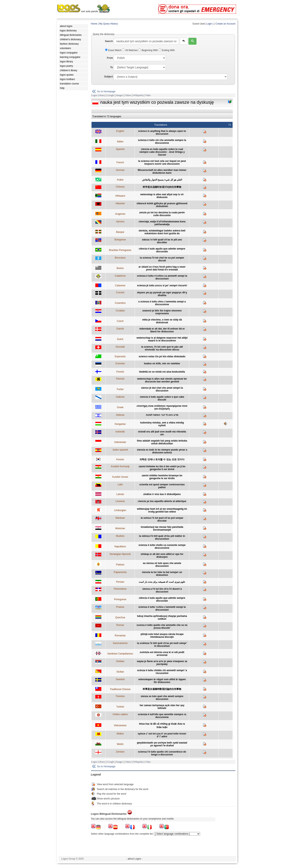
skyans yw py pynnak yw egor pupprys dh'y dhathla (162, 294)
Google (110, 95)
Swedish (120, 679)
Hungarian (120, 424)
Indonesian (120, 442)
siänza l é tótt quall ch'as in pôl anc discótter (162, 241)
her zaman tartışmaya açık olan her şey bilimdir (162, 707)
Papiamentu (120, 572)
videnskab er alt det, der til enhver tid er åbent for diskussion (162, 330)
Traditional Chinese (120, 689)
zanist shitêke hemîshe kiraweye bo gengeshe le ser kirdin (162, 477)
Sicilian (120, 672)
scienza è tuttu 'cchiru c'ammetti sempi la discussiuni (162, 608)
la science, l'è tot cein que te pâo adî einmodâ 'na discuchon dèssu (162, 348)
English (120, 131)
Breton (120, 268)
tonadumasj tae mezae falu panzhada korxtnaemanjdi (162, 528)
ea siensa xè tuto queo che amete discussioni (162, 565)
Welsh (120, 744)
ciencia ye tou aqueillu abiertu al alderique (162, 501)
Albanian (120, 203)
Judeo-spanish (120, 450)
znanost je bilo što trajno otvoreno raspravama (162, 312)
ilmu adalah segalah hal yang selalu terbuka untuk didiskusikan (162, 442)
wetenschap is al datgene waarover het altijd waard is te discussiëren (162, 339)
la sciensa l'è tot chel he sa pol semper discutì (162, 259)
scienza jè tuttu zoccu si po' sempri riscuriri (162, 286)
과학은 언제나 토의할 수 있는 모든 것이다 (162, 459)
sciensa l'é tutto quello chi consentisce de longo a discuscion (162, 753)
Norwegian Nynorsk (120, 554)
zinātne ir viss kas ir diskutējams (162, 494)
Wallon (120, 734)
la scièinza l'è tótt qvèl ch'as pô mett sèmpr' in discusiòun (162, 645)
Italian (120, 142)
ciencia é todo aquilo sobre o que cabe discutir (162, 398)
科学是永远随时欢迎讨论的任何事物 (162, 187)
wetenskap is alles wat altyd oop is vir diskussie (162, 196)
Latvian (120, 494)
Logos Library (98, 95)
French (120, 162)
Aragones (120, 214)
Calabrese (120, 276)
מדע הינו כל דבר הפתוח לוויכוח (162, 415)
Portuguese (120, 599)
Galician (120, 397)
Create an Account (225, 24)
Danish (120, 329)
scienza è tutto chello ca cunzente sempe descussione (162, 546)
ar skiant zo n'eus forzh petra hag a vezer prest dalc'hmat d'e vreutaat (162, 268)
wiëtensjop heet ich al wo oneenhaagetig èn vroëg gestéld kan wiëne (162, 510)
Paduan (120, 565)
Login (209, 24)
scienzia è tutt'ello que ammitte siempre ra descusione (162, 716)
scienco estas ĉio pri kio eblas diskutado (162, 356)
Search (109, 41)
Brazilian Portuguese (120, 250)
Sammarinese (120, 643)
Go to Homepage (106, 91)
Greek (120, 407)
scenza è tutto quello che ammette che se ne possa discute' (162, 627)
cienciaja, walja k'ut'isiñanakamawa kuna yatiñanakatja (162, 223)
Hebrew (120, 415)
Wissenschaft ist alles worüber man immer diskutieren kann (162, 172)
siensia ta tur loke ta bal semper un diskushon (162, 574)
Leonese (120, 501)
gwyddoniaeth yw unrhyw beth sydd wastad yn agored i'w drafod (162, 744)
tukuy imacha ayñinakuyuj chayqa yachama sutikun (162, 617)
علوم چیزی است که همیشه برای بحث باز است (162, 582)
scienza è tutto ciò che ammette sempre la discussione (162, 142)
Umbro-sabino (120, 714)
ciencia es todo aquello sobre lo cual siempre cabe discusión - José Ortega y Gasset (162, 152)
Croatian (120, 311)
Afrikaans (120, 196)
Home (94, 24)
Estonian (120, 364)
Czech (120, 321)
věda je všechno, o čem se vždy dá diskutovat (162, 321)
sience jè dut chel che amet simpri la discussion (162, 389)
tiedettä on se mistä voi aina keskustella (162, 372)
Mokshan (120, 528)
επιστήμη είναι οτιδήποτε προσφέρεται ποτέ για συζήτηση (162, 407)
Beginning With (148, 50)
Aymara (120, 222)
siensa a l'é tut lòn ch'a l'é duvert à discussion (162, 590)
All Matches (130, 50)
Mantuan (120, 518)
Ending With (167, 50)
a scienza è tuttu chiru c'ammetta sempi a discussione (162, 303)
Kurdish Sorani (120, 477)
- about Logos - (134, 859)
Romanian (120, 636)
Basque (120, 232)
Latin (120, 485)
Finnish (120, 372)
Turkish (120, 707)
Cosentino (120, 303)
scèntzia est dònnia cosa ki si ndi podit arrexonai (162, 654)
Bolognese (120, 240)
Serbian (120, 661)
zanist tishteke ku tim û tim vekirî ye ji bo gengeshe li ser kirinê (162, 468)
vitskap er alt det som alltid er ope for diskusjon (162, 556)
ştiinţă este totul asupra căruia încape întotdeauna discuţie (162, 636)
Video (148, 95)
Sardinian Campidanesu (120, 654)
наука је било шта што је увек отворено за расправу (162, 663)
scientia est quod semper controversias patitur (162, 486)
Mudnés (120, 536)
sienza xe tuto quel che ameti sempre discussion (162, 698)
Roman (120, 625)
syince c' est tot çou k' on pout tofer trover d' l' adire (162, 735)
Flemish (120, 379)
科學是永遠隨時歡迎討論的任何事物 (162, 689)
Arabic (120, 180)
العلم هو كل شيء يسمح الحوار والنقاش (162, 180)
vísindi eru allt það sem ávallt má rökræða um (162, 433)
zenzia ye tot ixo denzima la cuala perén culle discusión (162, 214)
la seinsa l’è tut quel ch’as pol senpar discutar (162, 519)
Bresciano (120, 258)
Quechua (120, 617)
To (112, 67)
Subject (108, 77)
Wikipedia (138, 95)
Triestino (120, 696)
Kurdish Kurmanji (120, 466)
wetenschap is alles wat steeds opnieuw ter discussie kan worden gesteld (162, 380)
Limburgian (120, 510)
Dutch (120, 339)
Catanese (120, 286)
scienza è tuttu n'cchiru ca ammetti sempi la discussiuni (162, 277)
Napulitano (120, 546)
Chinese (120, 187)
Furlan (120, 389)
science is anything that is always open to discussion (162, 133)
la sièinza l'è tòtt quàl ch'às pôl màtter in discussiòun (162, 537)
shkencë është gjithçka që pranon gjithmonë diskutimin (162, 205)
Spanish (120, 149)
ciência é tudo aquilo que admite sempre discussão (162, 250)
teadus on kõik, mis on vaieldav (162, 364)
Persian (120, 582)
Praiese (120, 607)
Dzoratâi (120, 347)
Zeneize (120, 752)
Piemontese (120, 589)
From (110, 58)
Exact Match (114, 50)
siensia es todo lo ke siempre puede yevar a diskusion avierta (162, 451)
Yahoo (128, 95)
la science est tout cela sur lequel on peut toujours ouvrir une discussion (162, 162)
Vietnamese (120, 725)
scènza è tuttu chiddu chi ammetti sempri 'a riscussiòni (162, 672)
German (120, 170)
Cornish (120, 293)
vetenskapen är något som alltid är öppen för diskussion (162, 681)
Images (120, 95)
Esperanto (120, 356)
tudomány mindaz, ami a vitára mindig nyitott (162, 424)
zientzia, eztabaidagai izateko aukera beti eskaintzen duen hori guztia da (162, 232)
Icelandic (120, 432)
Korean (120, 459)
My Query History (108, 24)
